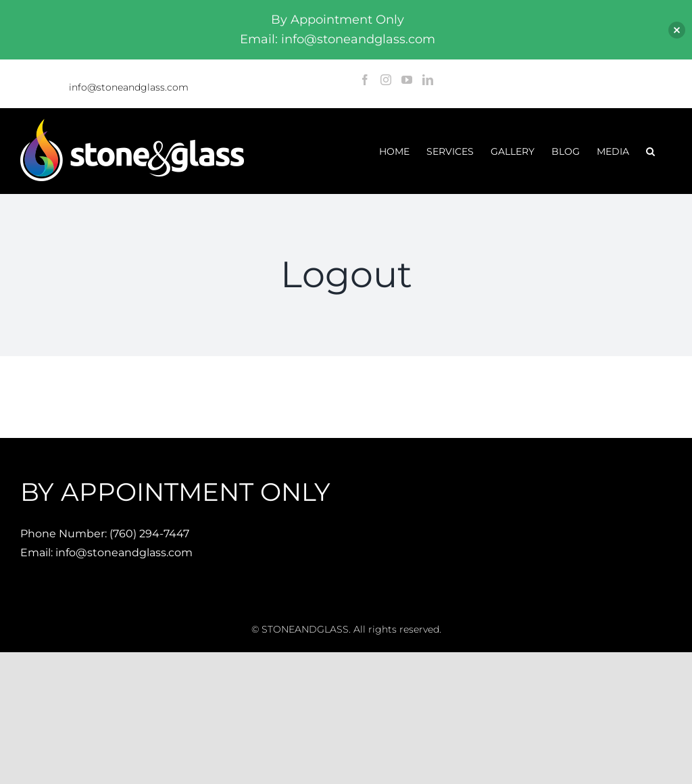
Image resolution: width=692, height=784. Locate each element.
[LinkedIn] (428, 80)
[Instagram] (386, 80)
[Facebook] (365, 80)
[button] (650, 151)
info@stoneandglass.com (129, 87)
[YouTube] (407, 80)
